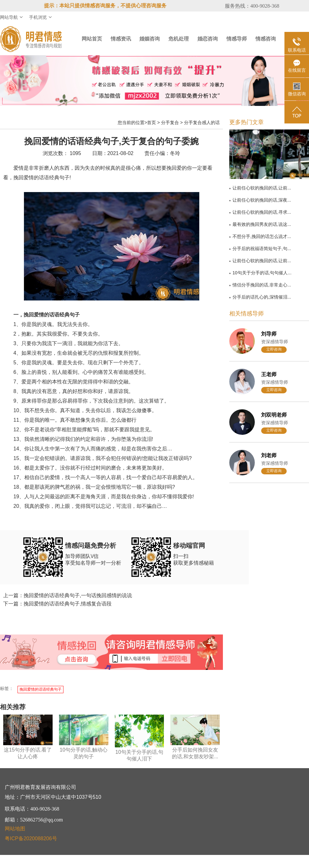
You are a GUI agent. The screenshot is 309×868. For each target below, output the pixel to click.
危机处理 (179, 39)
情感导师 (237, 39)
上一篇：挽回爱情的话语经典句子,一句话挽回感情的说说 (68, 595)
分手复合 (170, 122)
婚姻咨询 (150, 39)
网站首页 (92, 39)
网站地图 (15, 829)
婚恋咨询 (208, 39)
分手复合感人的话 (202, 122)
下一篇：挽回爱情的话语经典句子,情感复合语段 (57, 604)
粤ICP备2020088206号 (31, 838)
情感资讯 (121, 39)
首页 (151, 122)
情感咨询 (266, 39)
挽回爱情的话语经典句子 (40, 689)
